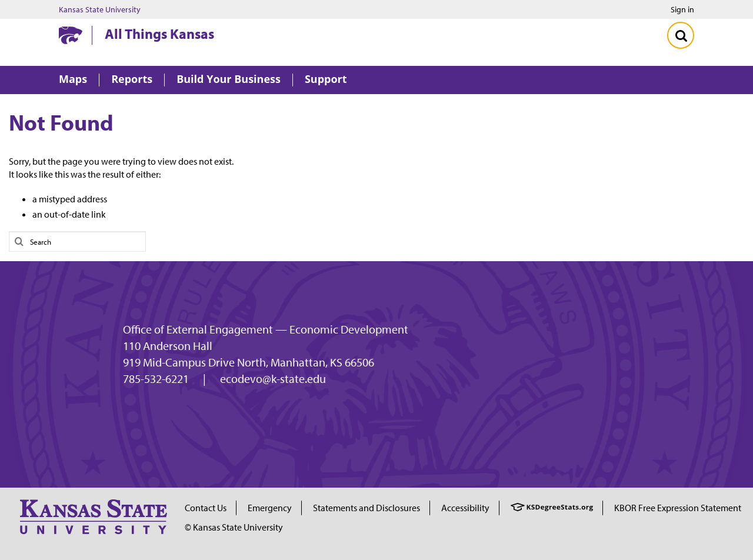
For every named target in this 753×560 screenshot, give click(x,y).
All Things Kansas (159, 34)
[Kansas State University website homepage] (71, 35)
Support (326, 80)
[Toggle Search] (681, 35)
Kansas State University (100, 9)
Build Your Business (229, 80)
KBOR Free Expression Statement (678, 508)
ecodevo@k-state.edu (273, 379)
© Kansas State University (234, 527)
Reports (132, 80)
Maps (73, 80)
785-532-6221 (156, 379)
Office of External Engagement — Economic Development (266, 329)
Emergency (270, 508)
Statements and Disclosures (366, 508)
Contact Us (206, 508)
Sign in (682, 9)
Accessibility (465, 508)
